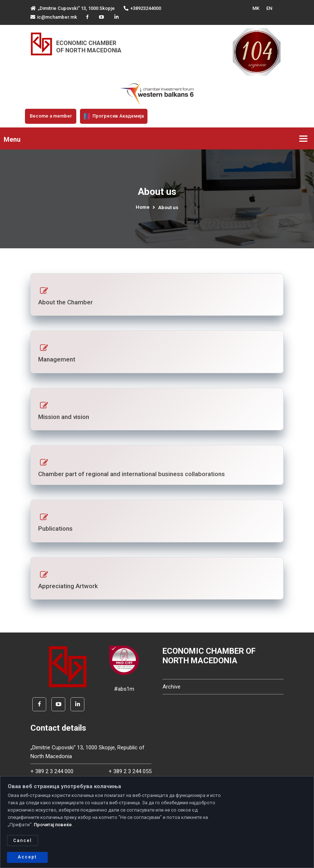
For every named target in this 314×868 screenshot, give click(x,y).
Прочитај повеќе (53, 825)
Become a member (51, 116)
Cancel (23, 841)
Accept (27, 857)
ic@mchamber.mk (54, 17)
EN (269, 8)
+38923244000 (142, 8)
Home (143, 207)
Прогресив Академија (114, 116)
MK (256, 8)
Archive (171, 687)
